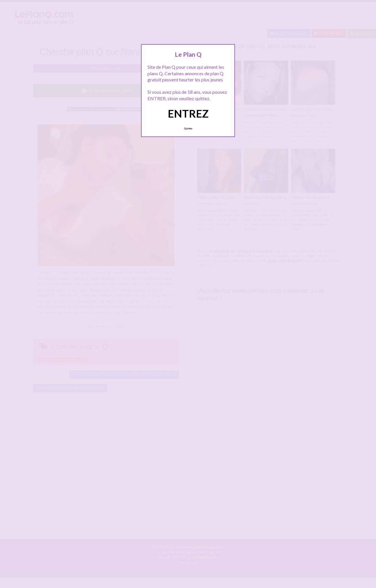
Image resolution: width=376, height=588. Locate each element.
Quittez (188, 128)
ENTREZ (188, 113)
